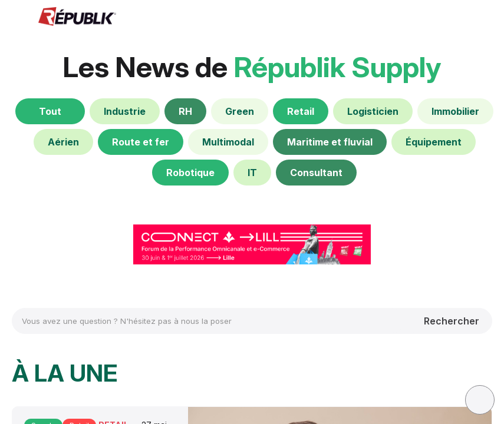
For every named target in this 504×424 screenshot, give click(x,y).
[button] (18, 18)
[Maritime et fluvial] (330, 142)
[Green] (240, 111)
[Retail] (301, 111)
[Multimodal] (228, 142)
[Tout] (50, 111)
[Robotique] (190, 173)
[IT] (252, 173)
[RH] (185, 111)
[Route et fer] (141, 142)
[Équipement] (434, 142)
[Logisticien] (373, 111)
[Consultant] (316, 173)
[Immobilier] (455, 111)
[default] (125, 111)
